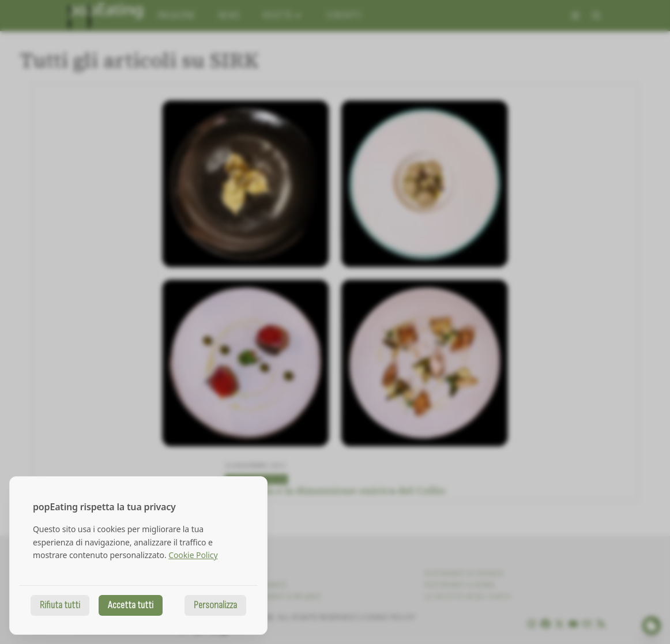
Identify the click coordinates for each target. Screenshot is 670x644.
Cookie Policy (193, 555)
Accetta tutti (131, 605)
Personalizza (215, 605)
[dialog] (138, 556)
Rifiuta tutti (60, 605)
